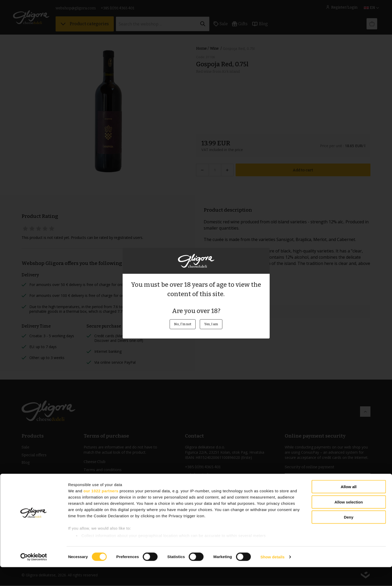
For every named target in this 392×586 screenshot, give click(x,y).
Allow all (349, 506)
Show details (273, 576)
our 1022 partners (101, 510)
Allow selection (348, 521)
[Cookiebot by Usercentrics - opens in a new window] (34, 576)
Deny (349, 536)
